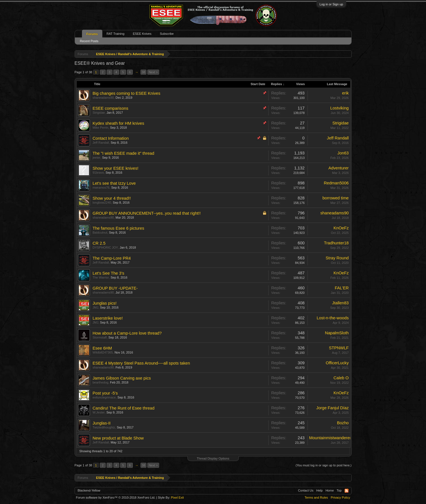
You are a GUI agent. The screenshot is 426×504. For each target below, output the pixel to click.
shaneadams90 (103, 98)
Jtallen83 (340, 303)
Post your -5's (105, 393)
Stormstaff (100, 337)
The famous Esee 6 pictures (118, 228)
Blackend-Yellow (89, 490)
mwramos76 (101, 188)
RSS (347, 491)
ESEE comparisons (111, 108)
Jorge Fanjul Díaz (333, 408)
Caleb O (341, 378)
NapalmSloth (337, 333)
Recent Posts (89, 41)
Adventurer (339, 168)
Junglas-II (102, 423)
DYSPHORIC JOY (105, 247)
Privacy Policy (340, 497)
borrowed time (336, 198)
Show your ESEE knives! (116, 168)
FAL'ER (342, 288)
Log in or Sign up (331, 4)
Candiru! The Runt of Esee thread (124, 408)
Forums (92, 34)
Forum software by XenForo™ (116, 497)
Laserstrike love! (108, 318)
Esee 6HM (102, 348)
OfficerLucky (337, 363)
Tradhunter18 (336, 243)
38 (143, 72)
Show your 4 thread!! (112, 198)
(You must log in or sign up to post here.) (324, 465)
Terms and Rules (316, 497)
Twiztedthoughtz (104, 427)
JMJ (96, 307)
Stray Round (337, 258)
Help (320, 490)
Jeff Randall (101, 143)
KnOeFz (341, 228)
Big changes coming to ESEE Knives (127, 93)
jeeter (97, 158)
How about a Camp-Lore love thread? (127, 333)
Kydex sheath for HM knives (118, 123)
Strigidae (99, 113)
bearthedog (101, 382)
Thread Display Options (213, 458)
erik (345, 93)
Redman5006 (336, 183)
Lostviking (339, 108)
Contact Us (306, 490)
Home (329, 490)
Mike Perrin (101, 128)
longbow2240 (102, 203)
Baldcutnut (100, 232)
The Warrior (101, 277)
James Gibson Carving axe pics (122, 378)
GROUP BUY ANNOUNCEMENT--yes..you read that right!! (147, 213)
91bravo (98, 173)
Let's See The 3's (109, 273)
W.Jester (99, 412)
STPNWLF (339, 348)
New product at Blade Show (118, 438)
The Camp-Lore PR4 (112, 258)
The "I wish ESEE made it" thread (124, 153)
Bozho (343, 423)
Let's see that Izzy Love (114, 183)
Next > (153, 72)
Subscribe (167, 34)
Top (339, 490)
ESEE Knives (142, 34)
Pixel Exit (177, 497)
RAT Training (115, 34)
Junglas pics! (105, 303)
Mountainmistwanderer (330, 438)
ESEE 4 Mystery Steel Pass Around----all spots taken (141, 363)
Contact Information (111, 138)
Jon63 (343, 153)
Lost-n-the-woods (333, 318)
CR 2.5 (99, 243)
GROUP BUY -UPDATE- (115, 288)
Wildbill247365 (103, 352)
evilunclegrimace (104, 397)
